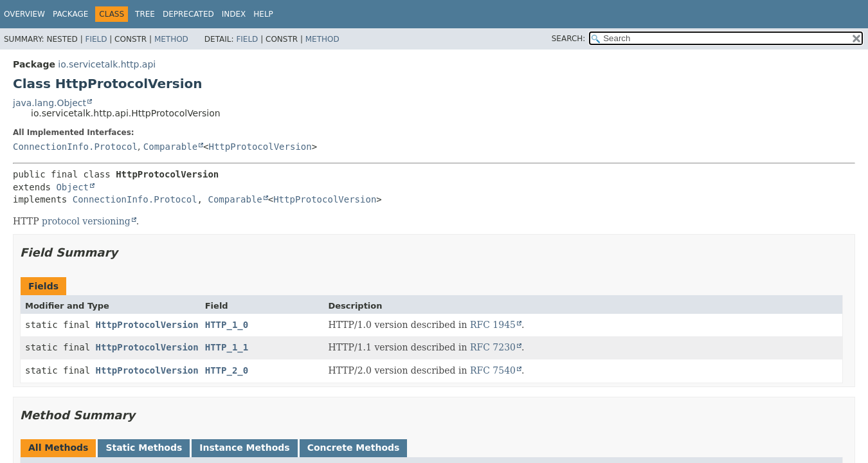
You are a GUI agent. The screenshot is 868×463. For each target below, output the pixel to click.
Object (72, 187)
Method (171, 39)
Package (70, 14)
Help (263, 14)
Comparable (170, 147)
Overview (24, 14)
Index (234, 14)
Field (96, 39)
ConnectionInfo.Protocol (75, 147)
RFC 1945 (493, 325)
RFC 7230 (493, 347)
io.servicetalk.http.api (107, 64)
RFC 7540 (493, 370)
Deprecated (188, 14)
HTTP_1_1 (227, 347)
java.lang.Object (50, 103)
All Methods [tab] (58, 448)
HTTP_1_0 (227, 325)
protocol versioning (86, 221)
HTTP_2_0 (227, 370)
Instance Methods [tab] (244, 448)
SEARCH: (569, 39)
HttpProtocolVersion (260, 147)
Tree (145, 14)
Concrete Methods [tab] (354, 448)
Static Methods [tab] (144, 448)
